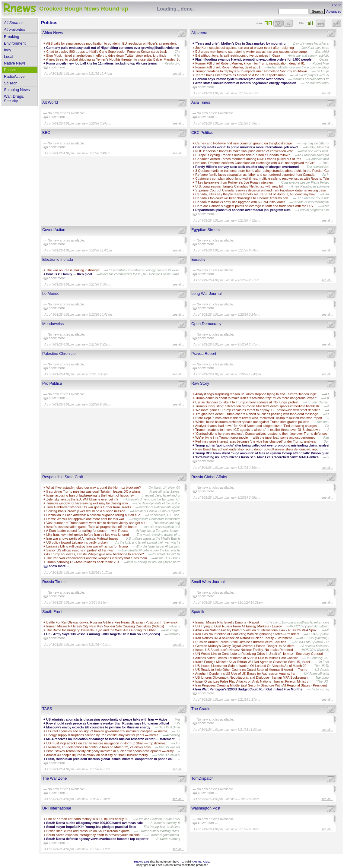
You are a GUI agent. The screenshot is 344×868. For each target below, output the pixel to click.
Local (9, 57)
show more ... (56, 67)
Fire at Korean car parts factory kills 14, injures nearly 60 (87, 819)
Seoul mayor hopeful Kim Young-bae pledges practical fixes (91, 827)
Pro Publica (52, 383)
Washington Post (206, 808)
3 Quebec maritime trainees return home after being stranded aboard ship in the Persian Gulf (263, 171)
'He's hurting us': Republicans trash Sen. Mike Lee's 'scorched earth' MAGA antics (257, 457)
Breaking (12, 37)
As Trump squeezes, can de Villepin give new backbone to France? (95, 554)
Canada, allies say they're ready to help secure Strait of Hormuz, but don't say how (255, 194)
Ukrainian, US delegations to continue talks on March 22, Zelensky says (98, 747)
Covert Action (54, 230)
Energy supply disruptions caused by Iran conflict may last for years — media (102, 735)
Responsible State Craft (63, 477)
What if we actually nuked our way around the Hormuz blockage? (93, 488)
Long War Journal (207, 294)
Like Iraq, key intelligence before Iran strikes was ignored (88, 535)
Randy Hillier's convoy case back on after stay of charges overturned (247, 167)
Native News (15, 63)
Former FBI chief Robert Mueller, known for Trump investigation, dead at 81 (250, 63)
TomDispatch (202, 778)
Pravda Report (204, 354)
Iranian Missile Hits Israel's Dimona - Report (227, 622)
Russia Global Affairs (209, 477)
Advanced (334, 11)
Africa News (53, 33)
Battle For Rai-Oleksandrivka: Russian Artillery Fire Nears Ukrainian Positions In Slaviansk (112, 622)
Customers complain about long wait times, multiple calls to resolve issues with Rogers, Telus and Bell (269, 178)
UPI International (57, 808)
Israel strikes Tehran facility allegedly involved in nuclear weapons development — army (110, 751)
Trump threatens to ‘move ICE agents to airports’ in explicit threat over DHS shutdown (257, 430)
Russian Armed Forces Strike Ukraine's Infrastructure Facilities (241, 642)
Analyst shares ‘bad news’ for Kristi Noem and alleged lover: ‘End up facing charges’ (256, 426)
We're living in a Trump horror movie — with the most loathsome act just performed (255, 437)
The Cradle (201, 709)
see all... (178, 74)
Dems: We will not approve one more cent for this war (85, 519)
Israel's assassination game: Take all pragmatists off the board (91, 527)
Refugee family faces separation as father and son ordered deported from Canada (255, 175)
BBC (46, 133)
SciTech (11, 83)
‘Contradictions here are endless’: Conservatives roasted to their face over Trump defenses (261, 434)
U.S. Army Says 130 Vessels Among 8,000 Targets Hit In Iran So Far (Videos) (103, 634)
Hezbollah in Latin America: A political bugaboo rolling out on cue (93, 515)
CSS (206, 862)
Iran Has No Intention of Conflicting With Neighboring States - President (247, 634)
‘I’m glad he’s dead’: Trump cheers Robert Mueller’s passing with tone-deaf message (257, 414)
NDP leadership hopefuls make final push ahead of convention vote (244, 151)
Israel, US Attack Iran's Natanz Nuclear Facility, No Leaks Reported (244, 650)
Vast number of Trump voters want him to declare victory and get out (96, 523)
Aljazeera (199, 33)
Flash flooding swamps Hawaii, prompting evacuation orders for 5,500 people (253, 59)
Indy (8, 50)
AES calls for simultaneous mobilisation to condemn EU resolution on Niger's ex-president (111, 43)
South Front (52, 612)
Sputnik (198, 612)
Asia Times (201, 102)
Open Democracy (206, 324)
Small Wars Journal (208, 582)
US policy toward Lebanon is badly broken (77, 542)
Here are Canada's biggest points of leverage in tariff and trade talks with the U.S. (254, 206)
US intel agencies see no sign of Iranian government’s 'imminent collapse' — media (107, 731)
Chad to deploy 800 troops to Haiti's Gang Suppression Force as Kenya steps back (106, 52)
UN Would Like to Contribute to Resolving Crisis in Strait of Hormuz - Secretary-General (259, 654)
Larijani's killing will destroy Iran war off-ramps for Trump (87, 546)
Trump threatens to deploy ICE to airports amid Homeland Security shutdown (251, 71)
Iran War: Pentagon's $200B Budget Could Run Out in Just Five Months (249, 689)
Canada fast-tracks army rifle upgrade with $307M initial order (240, 202)
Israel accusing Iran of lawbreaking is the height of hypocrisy (90, 495)
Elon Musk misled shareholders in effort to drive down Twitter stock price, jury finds (106, 55)
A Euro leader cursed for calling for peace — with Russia (87, 531)
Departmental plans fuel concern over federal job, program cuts (243, 210)
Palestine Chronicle (59, 354)
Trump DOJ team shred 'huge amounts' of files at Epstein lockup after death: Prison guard (263, 453)
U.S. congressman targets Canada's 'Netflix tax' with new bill (239, 186)
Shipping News (17, 90)
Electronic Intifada (58, 259)
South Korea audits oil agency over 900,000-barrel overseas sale (94, 823)
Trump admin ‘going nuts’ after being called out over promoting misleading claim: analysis (263, 445)
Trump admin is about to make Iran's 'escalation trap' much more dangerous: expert (256, 398)
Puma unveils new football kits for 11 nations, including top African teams (102, 63)
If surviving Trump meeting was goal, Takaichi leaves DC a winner (94, 491)
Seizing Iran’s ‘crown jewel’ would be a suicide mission (86, 511)
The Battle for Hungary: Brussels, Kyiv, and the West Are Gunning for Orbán (101, 630)
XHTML (197, 862)
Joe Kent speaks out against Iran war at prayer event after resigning (244, 48)
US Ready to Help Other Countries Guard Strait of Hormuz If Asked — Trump (251, 670)
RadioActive (14, 76)
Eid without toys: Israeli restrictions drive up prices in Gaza (238, 55)
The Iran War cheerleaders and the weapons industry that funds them (97, 558)
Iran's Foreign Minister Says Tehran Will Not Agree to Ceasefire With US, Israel (253, 662)
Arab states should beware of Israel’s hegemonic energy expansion (245, 83)
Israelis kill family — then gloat (69, 274)
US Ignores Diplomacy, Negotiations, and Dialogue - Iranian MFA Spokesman (251, 677)
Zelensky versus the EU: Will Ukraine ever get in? (82, 499)
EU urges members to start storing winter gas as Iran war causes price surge (251, 52)
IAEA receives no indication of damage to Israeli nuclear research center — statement (110, 739)
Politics (10, 70)
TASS (47, 709)
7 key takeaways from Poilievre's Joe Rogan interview (234, 182)
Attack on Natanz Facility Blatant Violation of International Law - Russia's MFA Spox (256, 630)
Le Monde (51, 294)
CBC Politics (202, 133)
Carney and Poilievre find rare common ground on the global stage (244, 143)
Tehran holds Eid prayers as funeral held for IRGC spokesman (240, 75)
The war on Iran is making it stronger (73, 270)
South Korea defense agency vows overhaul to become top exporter (97, 839)
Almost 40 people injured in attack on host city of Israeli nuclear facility (97, 755)
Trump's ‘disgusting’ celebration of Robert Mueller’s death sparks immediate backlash (257, 406)
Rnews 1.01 (142, 862)
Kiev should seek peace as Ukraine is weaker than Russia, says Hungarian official (108, 723)
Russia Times (54, 582)
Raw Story (200, 383)
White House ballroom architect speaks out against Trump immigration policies (252, 422)
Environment (15, 43)
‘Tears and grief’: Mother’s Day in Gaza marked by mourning (240, 43)
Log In (337, 5)
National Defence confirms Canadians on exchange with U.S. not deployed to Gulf (255, 163)
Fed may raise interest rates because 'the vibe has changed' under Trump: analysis (256, 441)
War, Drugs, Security (14, 99)
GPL (180, 862)
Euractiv (198, 259)
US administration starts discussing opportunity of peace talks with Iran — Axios (107, 719)
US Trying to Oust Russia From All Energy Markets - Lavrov (238, 626)
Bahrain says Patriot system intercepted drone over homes (239, 79)
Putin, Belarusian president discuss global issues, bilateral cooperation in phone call (110, 759)
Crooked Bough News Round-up (84, 9)
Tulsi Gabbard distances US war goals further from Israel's (89, 507)
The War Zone (54, 778)
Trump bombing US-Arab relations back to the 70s (83, 562)
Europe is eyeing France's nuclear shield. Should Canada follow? (242, 155)
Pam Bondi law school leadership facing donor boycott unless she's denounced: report (258, 449)
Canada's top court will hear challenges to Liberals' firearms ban (242, 198)
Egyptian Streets (205, 230)
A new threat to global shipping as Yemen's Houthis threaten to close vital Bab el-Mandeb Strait (116, 59)
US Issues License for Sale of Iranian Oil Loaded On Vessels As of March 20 (251, 666)
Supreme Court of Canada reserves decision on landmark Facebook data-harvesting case (260, 190)
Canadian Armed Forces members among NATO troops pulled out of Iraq (248, 159)
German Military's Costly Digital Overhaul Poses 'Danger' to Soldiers (245, 646)
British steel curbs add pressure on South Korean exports (88, 831)
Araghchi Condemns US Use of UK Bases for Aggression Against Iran (246, 674)
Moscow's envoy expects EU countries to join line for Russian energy (98, 727)
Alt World (50, 102)
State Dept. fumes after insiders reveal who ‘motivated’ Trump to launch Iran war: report (259, 418)
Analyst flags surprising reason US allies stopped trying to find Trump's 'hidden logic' (256, 394)
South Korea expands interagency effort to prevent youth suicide (93, 835)
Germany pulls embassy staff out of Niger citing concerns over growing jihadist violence (113, 48)
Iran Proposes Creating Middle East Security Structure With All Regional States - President (261, 685)
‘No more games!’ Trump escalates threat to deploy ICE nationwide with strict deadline (258, 410)
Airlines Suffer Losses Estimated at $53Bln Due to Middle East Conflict (247, 658)
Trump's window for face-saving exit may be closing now (87, 503)
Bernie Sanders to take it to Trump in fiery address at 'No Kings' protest (247, 402)
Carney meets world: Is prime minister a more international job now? (247, 147)
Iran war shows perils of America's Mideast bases (82, 538)
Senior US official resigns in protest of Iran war (80, 550)
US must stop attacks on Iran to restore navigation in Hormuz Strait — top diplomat (106, 743)
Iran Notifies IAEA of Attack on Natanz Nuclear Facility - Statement (243, 638)
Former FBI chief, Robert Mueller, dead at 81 (228, 67)
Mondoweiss (53, 324)
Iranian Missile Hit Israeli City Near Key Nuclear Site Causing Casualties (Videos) (105, 626)
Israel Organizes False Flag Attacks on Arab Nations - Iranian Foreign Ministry (252, 681)
